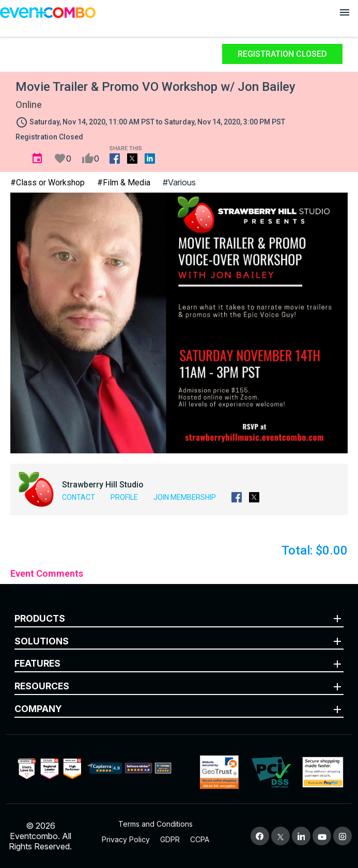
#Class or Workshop (48, 183)
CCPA (200, 839)
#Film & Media (124, 183)
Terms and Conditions (155, 824)
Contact (79, 497)
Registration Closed (282, 54)
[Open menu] (345, 12)
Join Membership (185, 497)
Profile (124, 497)
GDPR (170, 839)
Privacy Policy (126, 839)
